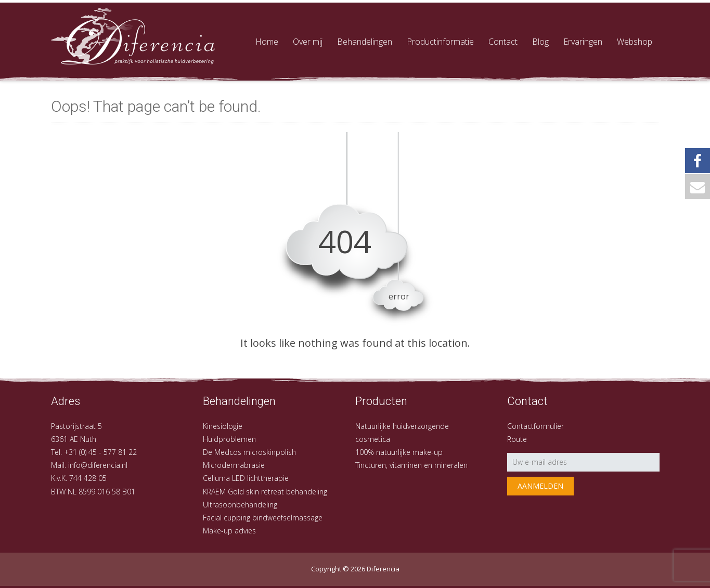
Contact (503, 42)
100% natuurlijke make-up (399, 452)
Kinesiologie (223, 426)
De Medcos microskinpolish (249, 452)
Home (267, 42)
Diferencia (383, 569)
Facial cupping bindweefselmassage (263, 518)
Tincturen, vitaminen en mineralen (411, 465)
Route (517, 439)
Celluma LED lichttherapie (246, 478)
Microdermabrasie (234, 465)
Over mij (308, 42)
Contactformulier (535, 426)
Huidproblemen (229, 439)
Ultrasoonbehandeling (240, 505)
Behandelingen (365, 42)
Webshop (635, 42)
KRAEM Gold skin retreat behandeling (265, 492)
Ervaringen (583, 42)
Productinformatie (440, 42)
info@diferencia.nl (98, 465)
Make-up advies (229, 531)
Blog (540, 42)
